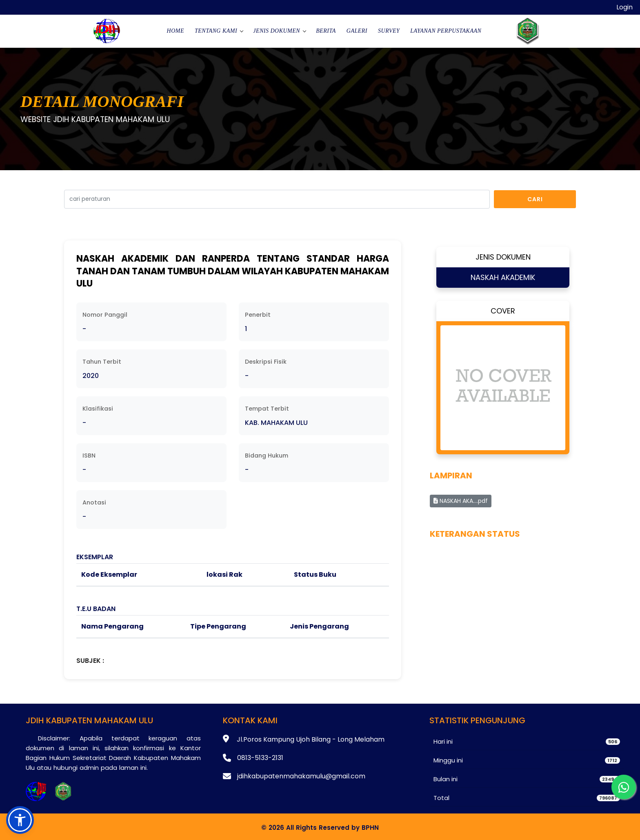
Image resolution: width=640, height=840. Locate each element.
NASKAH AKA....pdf (461, 501)
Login (624, 7)
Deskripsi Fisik (266, 362)
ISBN (89, 456)
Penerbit (258, 315)
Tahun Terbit (102, 362)
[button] (20, 820)
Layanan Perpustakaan (446, 31)
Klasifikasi (98, 409)
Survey (389, 31)
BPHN (370, 828)
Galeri (357, 31)
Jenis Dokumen (277, 31)
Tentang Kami (216, 31)
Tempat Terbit (267, 409)
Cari (535, 199)
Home (176, 31)
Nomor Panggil (105, 315)
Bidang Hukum (267, 456)
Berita (326, 31)
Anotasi (94, 502)
